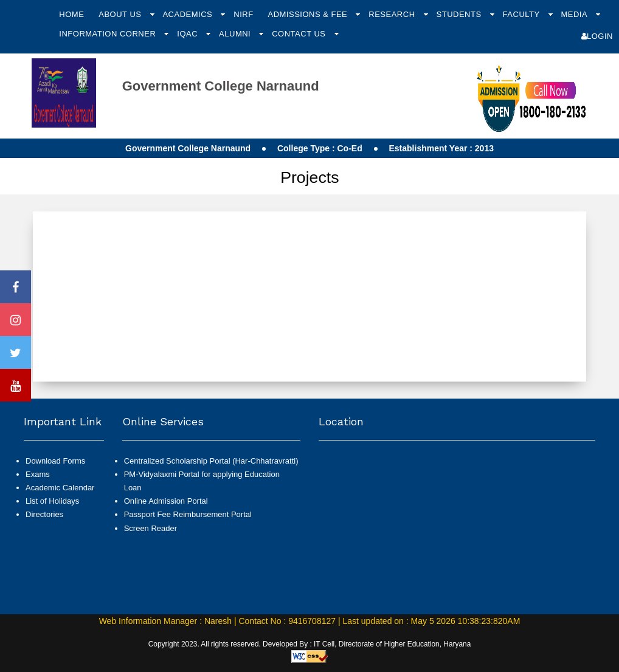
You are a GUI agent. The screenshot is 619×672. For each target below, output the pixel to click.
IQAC (188, 34)
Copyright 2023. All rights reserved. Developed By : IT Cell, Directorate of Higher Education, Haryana (310, 644)
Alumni (236, 34)
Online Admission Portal (166, 501)
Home (71, 14)
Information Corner (109, 34)
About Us (121, 14)
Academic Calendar (60, 488)
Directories (44, 514)
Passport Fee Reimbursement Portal (188, 514)
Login (597, 36)
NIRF (243, 14)
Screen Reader (150, 528)
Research (393, 14)
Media (575, 14)
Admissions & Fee (309, 14)
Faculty (523, 14)
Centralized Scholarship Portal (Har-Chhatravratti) (211, 461)
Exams (38, 474)
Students (460, 14)
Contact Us (300, 34)
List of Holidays (52, 501)
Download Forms (55, 461)
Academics (188, 14)
